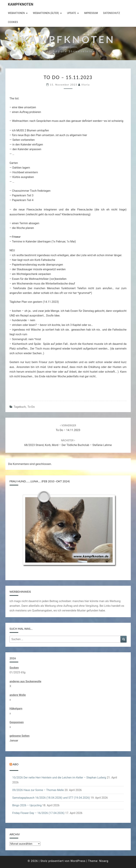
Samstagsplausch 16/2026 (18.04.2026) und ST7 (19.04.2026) (51, 798)
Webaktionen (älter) (46, 13)
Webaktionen (16, 13)
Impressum (91, 13)
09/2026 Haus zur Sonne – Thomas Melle (38, 790)
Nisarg (104, 861)
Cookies (13, 22)
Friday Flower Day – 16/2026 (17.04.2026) (38, 813)
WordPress (78, 861)
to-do (31, 407)
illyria (86, 85)
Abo (15, 764)
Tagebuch (20, 407)
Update (72, 13)
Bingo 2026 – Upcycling (27, 805)
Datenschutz (112, 13)
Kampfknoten (21, 4)
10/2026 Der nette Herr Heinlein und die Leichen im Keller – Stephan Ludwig (59, 778)
